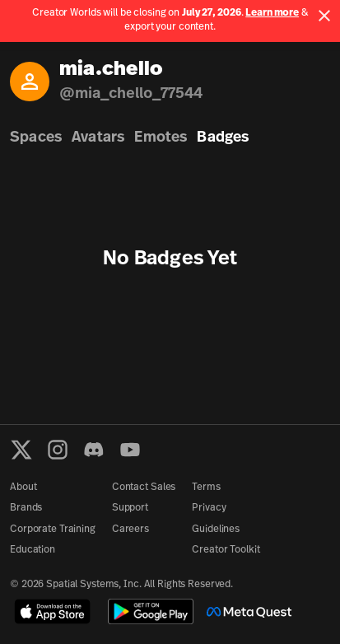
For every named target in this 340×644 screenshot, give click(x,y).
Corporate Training (53, 530)
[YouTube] (130, 450)
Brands (26, 508)
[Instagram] (58, 450)
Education (33, 550)
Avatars (98, 138)
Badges (223, 138)
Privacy (209, 508)
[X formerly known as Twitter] (21, 450)
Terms (206, 488)
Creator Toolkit (226, 550)
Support (130, 508)
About (23, 488)
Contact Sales (144, 488)
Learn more (272, 13)
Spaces (36, 138)
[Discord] (94, 450)
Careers (130, 530)
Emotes (161, 138)
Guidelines (216, 530)
